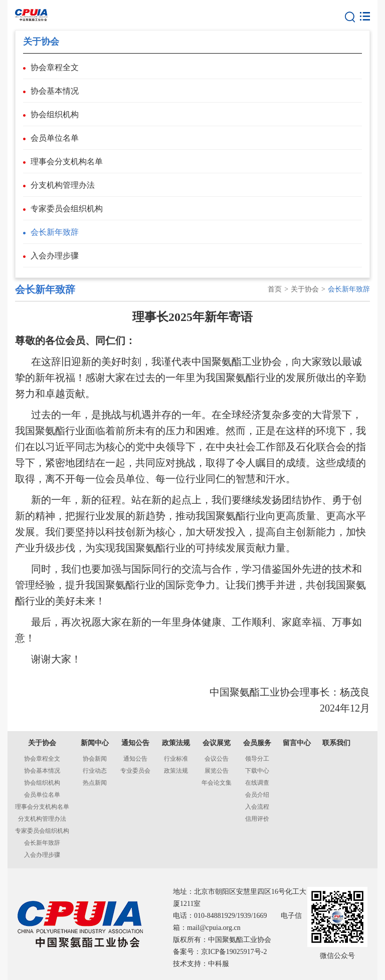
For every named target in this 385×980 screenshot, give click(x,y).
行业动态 (95, 771)
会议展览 (217, 743)
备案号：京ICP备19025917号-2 (220, 952)
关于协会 (305, 289)
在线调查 (257, 783)
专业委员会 (135, 771)
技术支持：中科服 (201, 964)
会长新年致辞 (55, 232)
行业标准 (176, 759)
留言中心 (297, 743)
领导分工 (257, 759)
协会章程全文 (55, 67)
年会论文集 (217, 783)
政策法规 (176, 743)
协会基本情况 (55, 91)
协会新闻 (95, 759)
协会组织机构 (55, 114)
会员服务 (257, 743)
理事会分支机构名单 (67, 161)
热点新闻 (95, 783)
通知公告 (135, 743)
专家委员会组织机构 (67, 209)
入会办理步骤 (55, 256)
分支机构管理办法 (63, 185)
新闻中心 (95, 743)
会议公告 (217, 759)
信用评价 (257, 819)
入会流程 (257, 807)
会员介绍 (257, 795)
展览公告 (217, 771)
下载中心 (257, 771)
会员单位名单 (55, 138)
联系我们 (336, 743)
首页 (275, 289)
